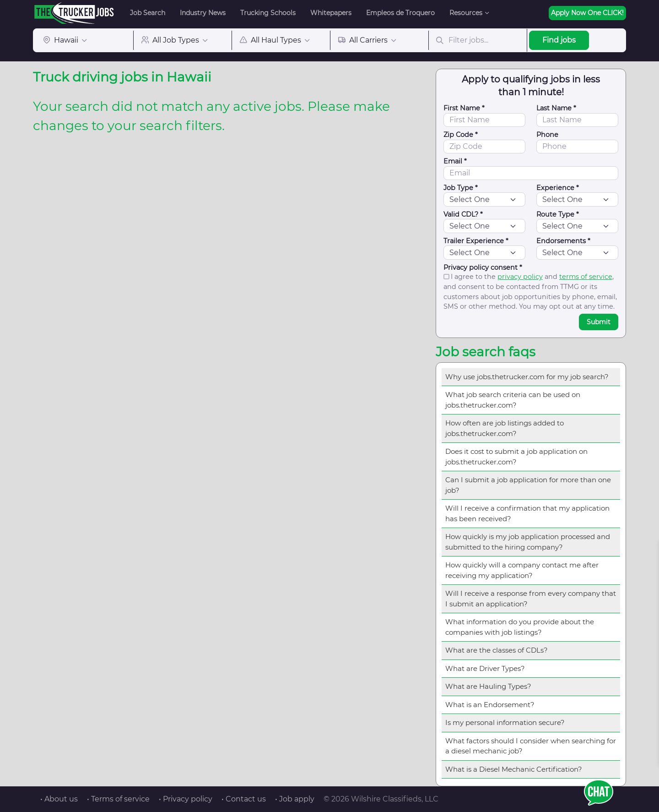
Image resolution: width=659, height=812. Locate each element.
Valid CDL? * (463, 214)
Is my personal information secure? (505, 722)
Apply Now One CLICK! (587, 13)
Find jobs (559, 40)
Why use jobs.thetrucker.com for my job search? (527, 377)
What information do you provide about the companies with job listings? (520, 627)
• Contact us (244, 799)
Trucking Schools (268, 13)
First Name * (464, 108)
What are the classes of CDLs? (497, 650)
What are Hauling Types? (488, 686)
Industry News (203, 13)
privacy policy (520, 277)
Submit (599, 322)
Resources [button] (466, 13)
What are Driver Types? (485, 668)
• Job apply (295, 799)
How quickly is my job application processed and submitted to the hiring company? (528, 542)
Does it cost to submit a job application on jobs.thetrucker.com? (516, 457)
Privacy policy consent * (483, 267)
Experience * (558, 188)
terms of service (586, 277)
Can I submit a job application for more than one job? (528, 485)
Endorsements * (563, 241)
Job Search (148, 13)
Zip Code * (461, 135)
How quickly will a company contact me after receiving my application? (522, 570)
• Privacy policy (186, 799)
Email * (455, 161)
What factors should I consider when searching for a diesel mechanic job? (531, 746)
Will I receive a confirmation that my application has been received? (527, 513)
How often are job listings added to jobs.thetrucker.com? (505, 428)
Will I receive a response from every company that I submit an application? (531, 599)
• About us (59, 799)
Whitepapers (331, 13)
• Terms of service (118, 799)
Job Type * (461, 188)
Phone (547, 135)
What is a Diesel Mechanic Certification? (514, 769)
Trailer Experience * (476, 241)
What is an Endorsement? (490, 705)
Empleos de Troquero (400, 13)
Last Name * (556, 108)
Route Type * (558, 214)
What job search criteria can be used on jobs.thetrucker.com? (513, 400)
